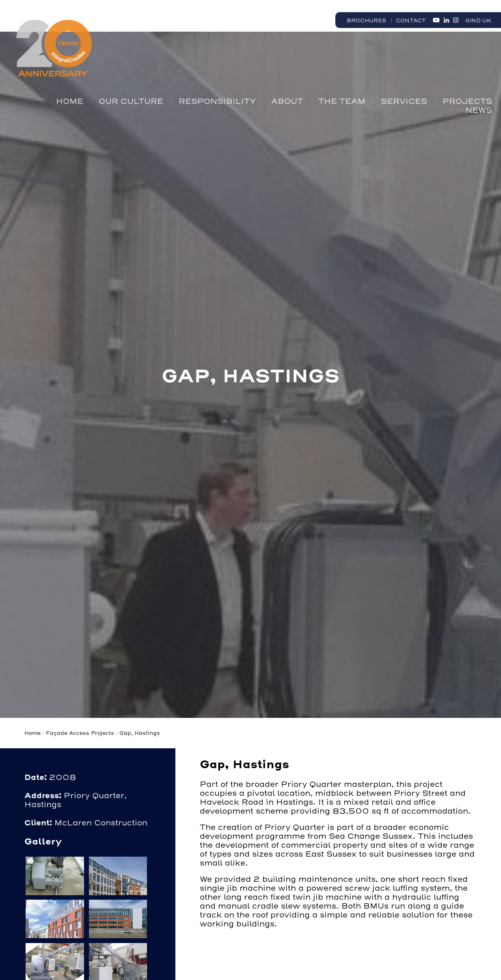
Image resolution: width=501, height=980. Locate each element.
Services (404, 101)
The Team (342, 101)
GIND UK (478, 20)
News (479, 110)
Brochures (366, 20)
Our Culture (131, 101)
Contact (411, 20)
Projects (467, 101)
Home (70, 101)
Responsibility (217, 101)
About (287, 101)
